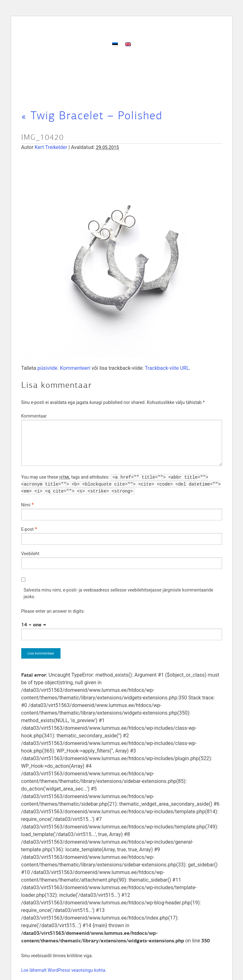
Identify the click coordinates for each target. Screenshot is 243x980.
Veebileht (30, 554)
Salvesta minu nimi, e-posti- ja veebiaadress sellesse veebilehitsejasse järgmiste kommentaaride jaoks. (118, 593)
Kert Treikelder (51, 147)
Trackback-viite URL (167, 368)
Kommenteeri (75, 368)
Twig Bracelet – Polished (92, 115)
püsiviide (47, 368)
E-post (27, 529)
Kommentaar (34, 416)
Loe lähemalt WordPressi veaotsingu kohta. (64, 970)
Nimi (26, 505)
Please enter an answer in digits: (53, 611)
